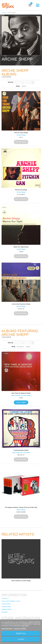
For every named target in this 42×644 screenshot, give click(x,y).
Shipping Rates (6, 609)
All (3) (13, 347)
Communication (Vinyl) (21, 450)
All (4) (18, 86)
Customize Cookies (20, 628)
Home (4, 13)
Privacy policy (6, 604)
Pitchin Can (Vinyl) (21, 190)
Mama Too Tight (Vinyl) (21, 247)
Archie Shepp (21, 135)
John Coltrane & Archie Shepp (21, 395)
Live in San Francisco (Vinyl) (21, 304)
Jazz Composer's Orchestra (21, 453)
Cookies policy (6, 607)
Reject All (21, 633)
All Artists (5, 612)
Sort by (11, 82)
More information (7, 628)
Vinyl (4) (24, 86)
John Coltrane (21, 510)
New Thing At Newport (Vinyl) (21, 393)
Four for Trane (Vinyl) (21, 133)
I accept (21, 639)
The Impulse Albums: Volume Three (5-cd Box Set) (21, 507)
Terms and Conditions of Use (11, 601)
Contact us (5, 598)
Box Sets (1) (20, 347)
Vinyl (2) (28, 347)
